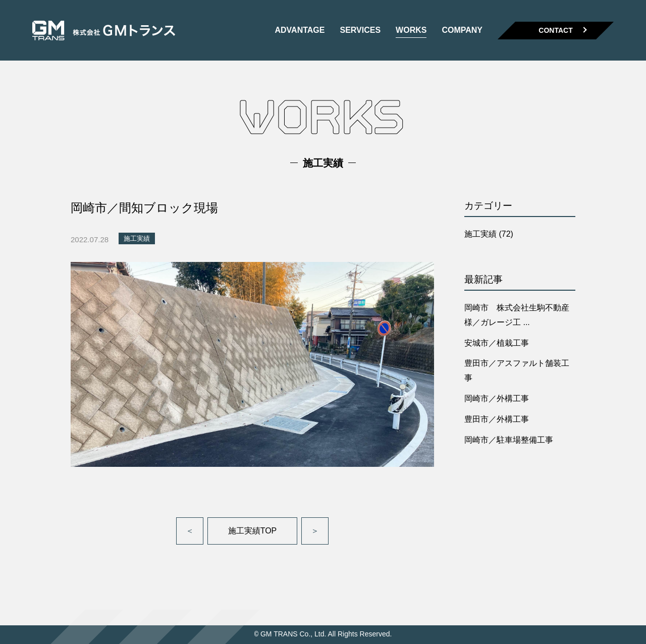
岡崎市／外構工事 (497, 398)
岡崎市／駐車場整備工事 (509, 440)
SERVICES (360, 30)
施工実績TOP (253, 531)
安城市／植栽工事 (497, 343)
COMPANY (462, 30)
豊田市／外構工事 (497, 419)
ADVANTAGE (300, 30)
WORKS (411, 30)
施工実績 (137, 238)
